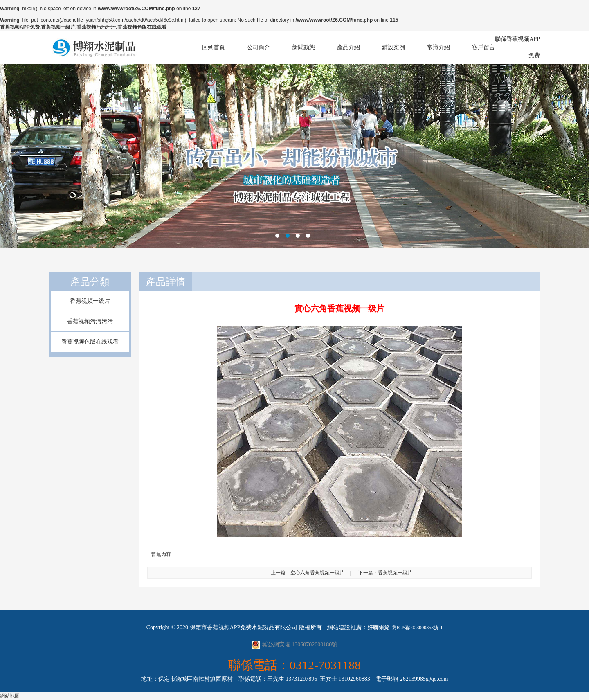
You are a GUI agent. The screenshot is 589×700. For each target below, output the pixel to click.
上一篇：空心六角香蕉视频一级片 (308, 573)
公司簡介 (259, 47)
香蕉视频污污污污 (90, 321)
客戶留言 (483, 47)
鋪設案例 (393, 47)
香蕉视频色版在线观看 (90, 342)
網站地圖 (10, 696)
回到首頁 (214, 47)
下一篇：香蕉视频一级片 (385, 573)
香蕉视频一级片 (90, 301)
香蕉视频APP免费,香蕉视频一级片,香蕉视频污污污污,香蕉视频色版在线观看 (83, 27)
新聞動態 (303, 47)
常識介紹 (438, 47)
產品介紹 (348, 47)
